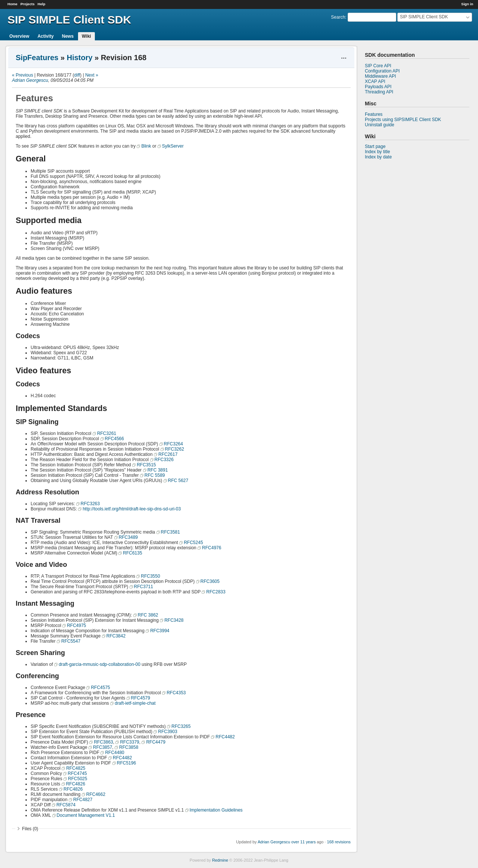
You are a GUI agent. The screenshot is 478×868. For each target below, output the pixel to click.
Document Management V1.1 (86, 815)
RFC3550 (150, 576)
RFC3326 (164, 460)
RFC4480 (114, 753)
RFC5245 (193, 543)
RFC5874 (66, 805)
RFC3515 (146, 465)
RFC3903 (167, 732)
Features (374, 114)
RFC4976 (212, 548)
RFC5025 (77, 779)
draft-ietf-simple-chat (135, 703)
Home (13, 4)
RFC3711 (144, 587)
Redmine (220, 860)
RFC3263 (90, 504)
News (68, 36)
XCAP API (375, 81)
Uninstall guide (380, 125)
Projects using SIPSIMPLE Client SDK (403, 120)
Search (338, 17)
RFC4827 (83, 800)
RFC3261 (107, 433)
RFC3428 (174, 620)
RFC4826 (76, 784)
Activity (45, 36)
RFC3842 (116, 636)
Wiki (86, 36)
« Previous (23, 75)
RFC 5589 (155, 475)
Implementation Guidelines (216, 810)
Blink (146, 146)
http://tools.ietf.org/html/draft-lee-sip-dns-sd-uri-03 (132, 509)
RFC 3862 (148, 615)
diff (77, 75)
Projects (28, 4)
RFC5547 (71, 641)
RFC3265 (181, 726)
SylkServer (173, 146)
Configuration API (382, 71)
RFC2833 (216, 592)
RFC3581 (170, 532)
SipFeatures (37, 58)
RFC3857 (103, 747)
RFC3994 (160, 631)
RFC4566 (114, 439)
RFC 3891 (158, 470)
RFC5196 (126, 763)
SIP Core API (378, 66)
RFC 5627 (178, 481)
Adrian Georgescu (30, 80)
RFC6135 (132, 553)
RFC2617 (168, 454)
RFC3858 (129, 747)
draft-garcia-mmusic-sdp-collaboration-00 (100, 664)
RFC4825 (76, 768)
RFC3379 (129, 742)
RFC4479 (156, 742)
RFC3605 (210, 581)
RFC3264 (173, 444)
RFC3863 (103, 742)
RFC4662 (96, 794)
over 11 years (303, 842)
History (80, 58)
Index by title (377, 152)
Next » (92, 75)
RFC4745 (77, 773)
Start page (375, 146)
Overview (19, 36)
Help (42, 4)
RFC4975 (76, 625)
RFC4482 (225, 737)
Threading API (379, 92)
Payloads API (378, 87)
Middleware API (380, 76)
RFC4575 (100, 688)
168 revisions (339, 842)
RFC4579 (141, 698)
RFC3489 (128, 537)
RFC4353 (176, 693)
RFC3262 (175, 449)
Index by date (378, 157)
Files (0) (30, 829)
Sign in (467, 4)
